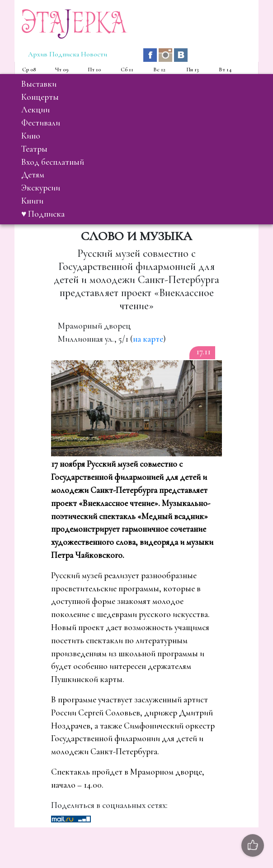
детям (33, 175)
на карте (148, 339)
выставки (39, 84)
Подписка (64, 54)
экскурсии (41, 188)
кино (31, 136)
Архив (38, 54)
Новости (94, 54)
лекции (35, 110)
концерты (40, 97)
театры (34, 149)
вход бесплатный (53, 162)
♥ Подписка (43, 214)
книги (32, 201)
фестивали (41, 123)
